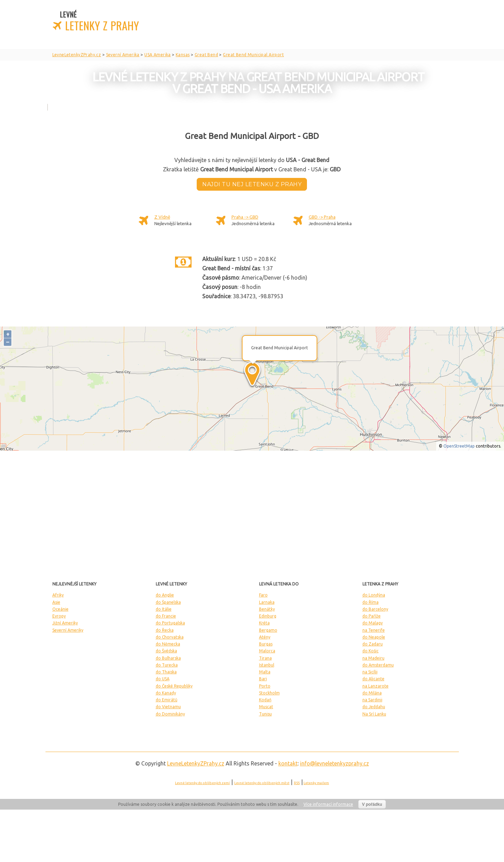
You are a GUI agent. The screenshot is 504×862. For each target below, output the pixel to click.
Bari (263, 679)
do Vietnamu (168, 707)
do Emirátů (167, 700)
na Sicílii (370, 672)
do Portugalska (170, 623)
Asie (56, 602)
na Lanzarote (376, 686)
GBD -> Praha (322, 217)
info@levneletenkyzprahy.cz (335, 763)
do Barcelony (375, 609)
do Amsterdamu (378, 665)
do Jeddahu (374, 707)
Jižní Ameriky (65, 623)
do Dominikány (170, 714)
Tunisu (265, 714)
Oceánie (60, 609)
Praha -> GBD (245, 217)
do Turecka (167, 665)
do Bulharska (168, 658)
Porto (265, 686)
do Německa (168, 644)
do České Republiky (174, 686)
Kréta (264, 623)
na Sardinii (372, 700)
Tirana (265, 658)
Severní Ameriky (68, 630)
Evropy (59, 616)
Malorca (267, 651)
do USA (163, 679)
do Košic (371, 651)
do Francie (166, 616)
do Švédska (166, 651)
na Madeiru (373, 658)
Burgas (266, 644)
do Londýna (374, 595)
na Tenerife (374, 630)
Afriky (58, 595)
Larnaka (267, 602)
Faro (263, 595)
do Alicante (373, 679)
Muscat (266, 707)
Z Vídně (162, 217)
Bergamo (268, 630)
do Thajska (166, 672)
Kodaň (265, 700)
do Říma (371, 602)
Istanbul (267, 665)
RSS (297, 783)
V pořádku (372, 804)
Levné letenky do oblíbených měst (262, 783)
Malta (265, 672)
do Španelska (168, 602)
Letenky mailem (316, 783)
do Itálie (164, 609)
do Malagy (373, 623)
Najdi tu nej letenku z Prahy (252, 184)
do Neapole (374, 637)
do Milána (372, 693)
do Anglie (165, 595)
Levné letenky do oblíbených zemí (202, 783)
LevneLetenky (196, 763)
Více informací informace (328, 804)
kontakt (288, 763)
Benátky (267, 609)
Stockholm (269, 693)
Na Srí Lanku (374, 714)
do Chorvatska (170, 637)
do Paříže (372, 616)
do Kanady (166, 693)
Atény (265, 637)
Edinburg (268, 616)
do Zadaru (373, 644)
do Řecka (165, 630)
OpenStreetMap (459, 446)
